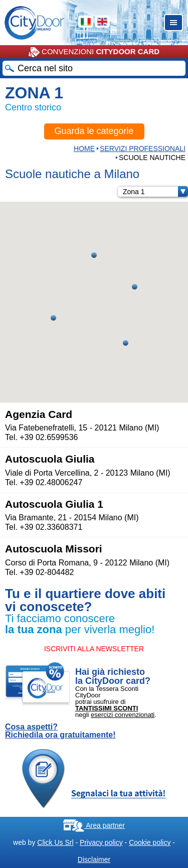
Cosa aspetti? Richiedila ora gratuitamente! (60, 731)
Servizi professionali (143, 149)
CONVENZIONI (94, 52)
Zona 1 (155, 192)
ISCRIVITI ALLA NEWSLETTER (94, 649)
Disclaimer (94, 859)
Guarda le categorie (94, 131)
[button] (135, 287)
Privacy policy (101, 842)
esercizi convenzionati (123, 715)
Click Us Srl (55, 842)
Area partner (94, 825)
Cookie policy (150, 842)
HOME (84, 149)
